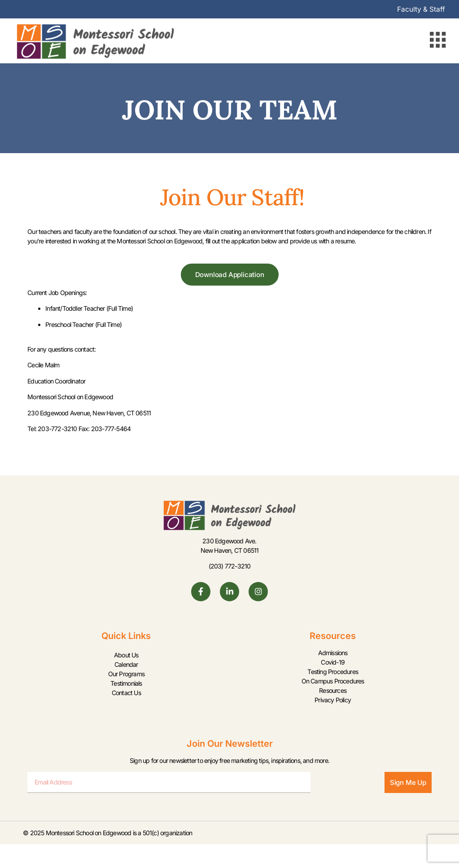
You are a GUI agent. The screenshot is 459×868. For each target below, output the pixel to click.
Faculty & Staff (421, 9)
